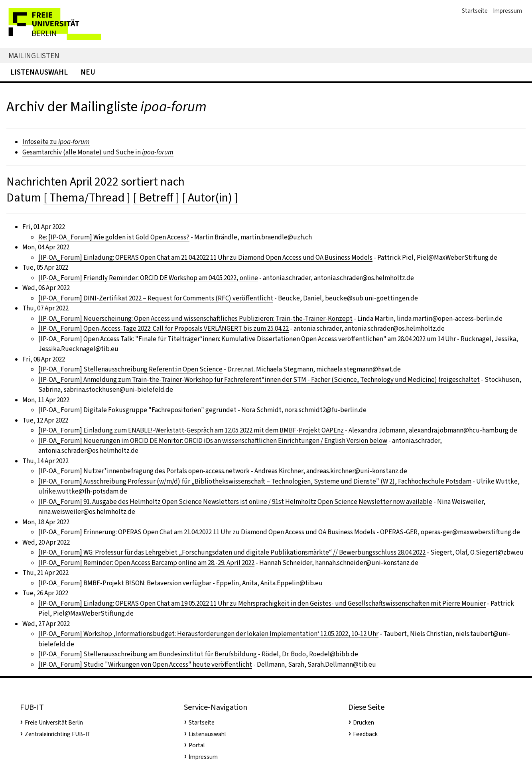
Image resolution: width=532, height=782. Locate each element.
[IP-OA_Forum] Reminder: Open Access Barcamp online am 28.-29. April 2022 (146, 563)
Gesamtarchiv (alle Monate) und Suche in (98, 152)
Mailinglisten (34, 56)
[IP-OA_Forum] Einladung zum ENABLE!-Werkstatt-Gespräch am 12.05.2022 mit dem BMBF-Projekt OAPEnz (191, 430)
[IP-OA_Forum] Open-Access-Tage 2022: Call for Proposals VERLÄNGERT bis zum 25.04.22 (164, 329)
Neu (88, 72)
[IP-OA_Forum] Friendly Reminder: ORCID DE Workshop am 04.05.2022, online (148, 278)
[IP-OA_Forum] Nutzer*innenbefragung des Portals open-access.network (144, 471)
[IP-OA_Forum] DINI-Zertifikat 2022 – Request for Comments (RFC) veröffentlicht (156, 298)
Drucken (364, 723)
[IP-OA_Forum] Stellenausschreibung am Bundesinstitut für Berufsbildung (148, 654)
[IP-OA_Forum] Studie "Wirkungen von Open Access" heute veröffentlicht (145, 665)
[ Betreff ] (156, 197)
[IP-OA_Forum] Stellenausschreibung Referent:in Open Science (130, 369)
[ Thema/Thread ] (87, 197)
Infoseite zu (56, 142)
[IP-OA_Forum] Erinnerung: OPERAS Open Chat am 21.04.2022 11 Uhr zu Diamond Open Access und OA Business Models (207, 532)
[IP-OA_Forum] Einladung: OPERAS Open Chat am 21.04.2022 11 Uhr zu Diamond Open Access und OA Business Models (205, 258)
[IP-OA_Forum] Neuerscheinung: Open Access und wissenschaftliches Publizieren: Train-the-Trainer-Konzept (195, 319)
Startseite (475, 11)
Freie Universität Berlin (54, 723)
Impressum (507, 11)
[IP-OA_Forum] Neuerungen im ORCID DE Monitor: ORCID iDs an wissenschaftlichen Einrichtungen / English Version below (213, 441)
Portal (197, 745)
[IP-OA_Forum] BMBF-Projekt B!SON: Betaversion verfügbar (125, 583)
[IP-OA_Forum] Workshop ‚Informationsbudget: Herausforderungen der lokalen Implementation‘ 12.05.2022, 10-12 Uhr (208, 634)
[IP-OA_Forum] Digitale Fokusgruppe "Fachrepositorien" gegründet (137, 410)
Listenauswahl (39, 72)
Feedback (365, 734)
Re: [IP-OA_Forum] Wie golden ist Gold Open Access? (114, 237)
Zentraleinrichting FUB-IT (58, 734)
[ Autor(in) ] (210, 197)
